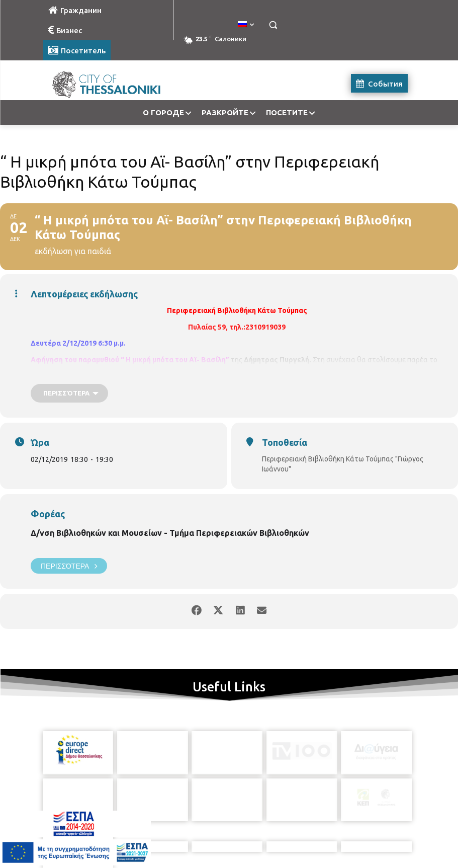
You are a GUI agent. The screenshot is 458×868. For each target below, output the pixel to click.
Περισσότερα (69, 566)
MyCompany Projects (386, 838)
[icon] (275, 814)
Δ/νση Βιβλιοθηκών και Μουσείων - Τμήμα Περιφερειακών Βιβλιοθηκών (170, 533)
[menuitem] (246, 25)
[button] (273, 25)
